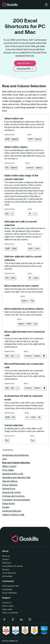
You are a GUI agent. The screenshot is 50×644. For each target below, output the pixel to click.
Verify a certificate (10, 613)
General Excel (9, 489)
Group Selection (10, 485)
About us (6, 556)
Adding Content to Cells (13, 515)
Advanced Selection (12, 511)
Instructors (7, 563)
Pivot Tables (8, 470)
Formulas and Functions (13, 496)
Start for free (25, 63)
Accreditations (8, 566)
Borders (6, 507)
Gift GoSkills (7, 576)
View (4, 459)
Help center (7, 609)
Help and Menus (10, 481)
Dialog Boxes (8, 503)
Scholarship (7, 589)
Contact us (7, 603)
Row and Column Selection (16, 463)
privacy (13, 573)
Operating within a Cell (12, 474)
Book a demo (8, 606)
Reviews (6, 569)
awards (20, 566)
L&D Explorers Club (10, 586)
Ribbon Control (9, 466)
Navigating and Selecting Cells (16, 477)
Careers (6, 559)
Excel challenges (9, 593)
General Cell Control (11, 492)
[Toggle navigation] (46, 5)
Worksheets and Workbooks (15, 455)
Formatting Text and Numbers (16, 500)
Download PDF (25, 69)
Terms (5, 573)
